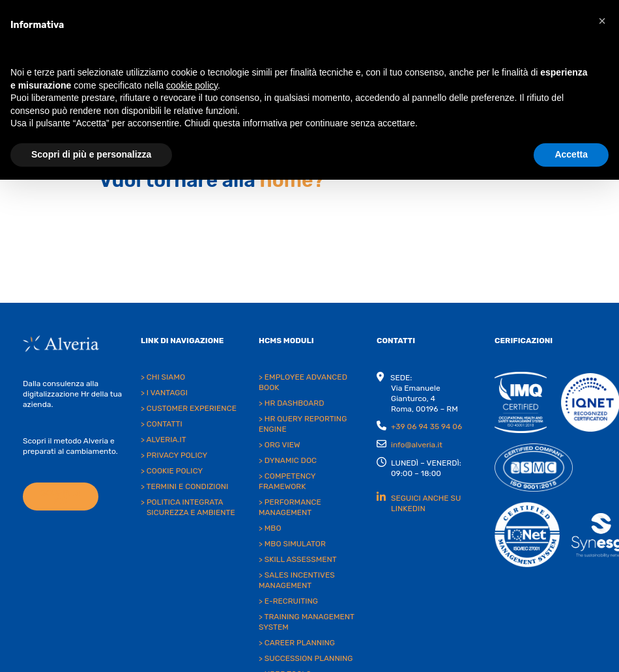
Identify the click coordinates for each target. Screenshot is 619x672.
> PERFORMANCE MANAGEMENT (290, 507)
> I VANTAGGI (164, 393)
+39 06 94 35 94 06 (426, 427)
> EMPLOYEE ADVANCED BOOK (303, 382)
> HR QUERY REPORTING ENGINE (303, 424)
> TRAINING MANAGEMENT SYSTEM (307, 622)
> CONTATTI (162, 424)
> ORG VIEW (280, 445)
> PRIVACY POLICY (174, 455)
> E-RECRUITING (288, 601)
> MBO (270, 528)
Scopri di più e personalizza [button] (91, 154)
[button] (602, 21)
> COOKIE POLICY (172, 471)
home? (292, 180)
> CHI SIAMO (163, 377)
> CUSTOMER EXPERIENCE (189, 408)
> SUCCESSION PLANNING (306, 658)
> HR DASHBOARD (291, 403)
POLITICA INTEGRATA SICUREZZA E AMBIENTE (191, 507)
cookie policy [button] (192, 85)
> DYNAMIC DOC (288, 460)
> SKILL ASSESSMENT (298, 559)
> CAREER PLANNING (297, 643)
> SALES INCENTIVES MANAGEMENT (297, 580)
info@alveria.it (417, 445)
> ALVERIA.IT (164, 440)
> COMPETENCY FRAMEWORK (287, 481)
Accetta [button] (571, 154)
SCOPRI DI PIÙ (61, 497)
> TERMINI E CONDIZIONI (184, 486)
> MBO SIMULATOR (292, 544)
